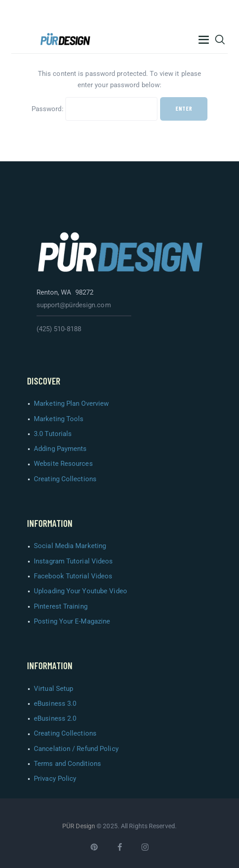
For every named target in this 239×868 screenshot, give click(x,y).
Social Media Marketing (70, 546)
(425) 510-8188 (59, 329)
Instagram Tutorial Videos (74, 561)
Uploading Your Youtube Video (80, 591)
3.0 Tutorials (53, 434)
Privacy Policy (55, 779)
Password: (94, 109)
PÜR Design (79, 826)
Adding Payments (60, 449)
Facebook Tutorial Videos (73, 576)
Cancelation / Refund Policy (76, 749)
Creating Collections (65, 479)
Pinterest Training (61, 606)
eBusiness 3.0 (55, 704)
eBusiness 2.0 (55, 718)
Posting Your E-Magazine (72, 621)
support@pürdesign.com (74, 305)
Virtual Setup (53, 689)
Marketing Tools (59, 419)
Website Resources (63, 464)
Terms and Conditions (67, 764)
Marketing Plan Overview (71, 404)
